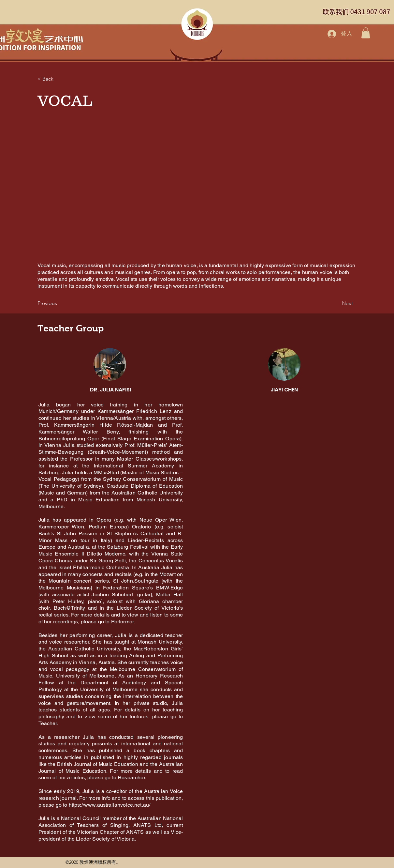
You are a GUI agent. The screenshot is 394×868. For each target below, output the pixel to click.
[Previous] (59, 303)
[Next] (337, 303)
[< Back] (59, 79)
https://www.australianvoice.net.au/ (110, 805)
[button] (366, 33)
